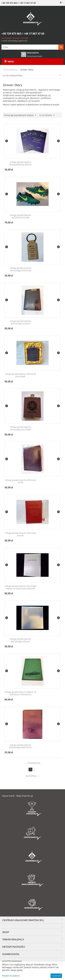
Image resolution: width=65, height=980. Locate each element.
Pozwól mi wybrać (11, 976)
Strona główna (10, 70)
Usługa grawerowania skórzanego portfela (20, 322)
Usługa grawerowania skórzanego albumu (20, 640)
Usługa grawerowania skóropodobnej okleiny (20, 163)
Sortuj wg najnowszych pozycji (20, 115)
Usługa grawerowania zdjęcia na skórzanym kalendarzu (20, 693)
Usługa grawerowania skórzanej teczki (20, 481)
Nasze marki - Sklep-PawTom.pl (18, 796)
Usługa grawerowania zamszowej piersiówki (20, 428)
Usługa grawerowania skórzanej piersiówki (20, 375)
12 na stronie (47, 115)
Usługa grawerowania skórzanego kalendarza (20, 746)
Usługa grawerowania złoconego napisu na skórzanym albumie (20, 587)
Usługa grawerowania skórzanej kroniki (20, 534)
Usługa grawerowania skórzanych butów (20, 216)
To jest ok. (56, 976)
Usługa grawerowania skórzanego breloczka (20, 269)
